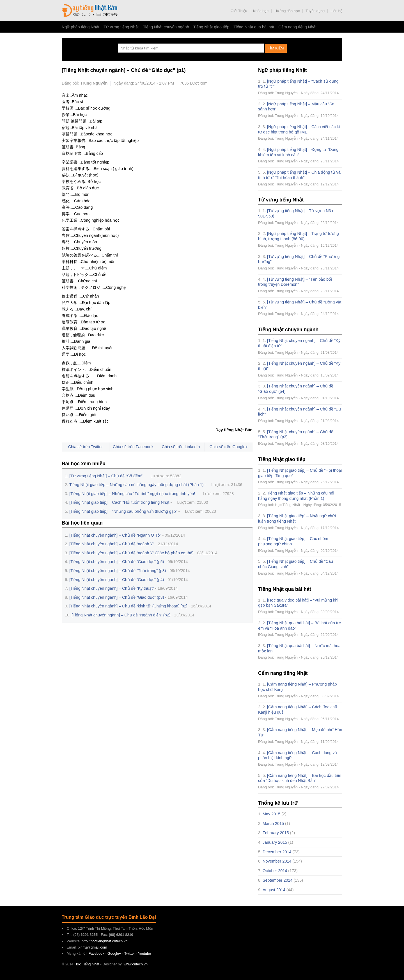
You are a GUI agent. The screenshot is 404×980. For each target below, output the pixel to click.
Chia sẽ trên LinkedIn (181, 447)
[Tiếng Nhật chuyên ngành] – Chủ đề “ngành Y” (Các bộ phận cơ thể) (131, 553)
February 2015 (276, 833)
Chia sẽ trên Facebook (133, 447)
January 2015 (275, 842)
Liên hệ (336, 11)
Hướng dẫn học (287, 11)
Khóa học (261, 11)
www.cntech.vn (136, 964)
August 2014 (274, 890)
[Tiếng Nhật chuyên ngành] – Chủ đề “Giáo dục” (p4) (117, 580)
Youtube (145, 953)
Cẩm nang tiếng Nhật (297, 27)
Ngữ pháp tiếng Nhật (81, 27)
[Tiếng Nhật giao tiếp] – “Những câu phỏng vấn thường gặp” (123, 511)
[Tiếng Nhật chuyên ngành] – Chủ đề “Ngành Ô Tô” (115, 535)
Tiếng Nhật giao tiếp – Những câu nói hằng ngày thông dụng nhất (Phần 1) (136, 485)
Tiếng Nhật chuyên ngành (166, 27)
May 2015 (271, 814)
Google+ (114, 953)
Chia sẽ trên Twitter (86, 447)
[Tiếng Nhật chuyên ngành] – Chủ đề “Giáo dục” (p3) (117, 597)
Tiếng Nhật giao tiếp (211, 27)
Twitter (130, 953)
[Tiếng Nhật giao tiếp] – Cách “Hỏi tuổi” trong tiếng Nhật (119, 502)
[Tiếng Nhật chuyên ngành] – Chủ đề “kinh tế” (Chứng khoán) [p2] (128, 606)
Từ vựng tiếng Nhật (121, 27)
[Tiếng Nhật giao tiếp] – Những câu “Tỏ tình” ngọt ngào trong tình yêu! (132, 494)
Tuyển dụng (315, 11)
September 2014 (277, 880)
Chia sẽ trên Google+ (229, 447)
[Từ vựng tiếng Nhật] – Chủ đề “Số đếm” (106, 476)
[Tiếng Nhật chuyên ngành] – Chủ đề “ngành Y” (112, 544)
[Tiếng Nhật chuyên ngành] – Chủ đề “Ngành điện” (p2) (121, 615)
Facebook (96, 953)
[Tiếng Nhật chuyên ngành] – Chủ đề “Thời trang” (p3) (118, 571)
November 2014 (277, 861)
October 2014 (275, 871)
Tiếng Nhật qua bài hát (254, 27)
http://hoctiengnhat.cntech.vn (105, 941)
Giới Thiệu (239, 11)
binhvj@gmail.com (92, 947)
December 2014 (277, 852)
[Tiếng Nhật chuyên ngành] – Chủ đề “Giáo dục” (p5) (117, 562)
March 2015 (273, 824)
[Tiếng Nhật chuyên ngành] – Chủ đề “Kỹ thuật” (112, 588)
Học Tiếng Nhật (90, 11)
